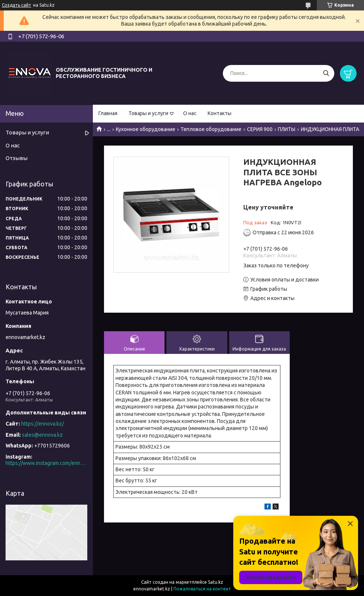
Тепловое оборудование (211, 129)
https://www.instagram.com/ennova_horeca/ (46, 463)
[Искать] (326, 73)
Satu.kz (216, 582)
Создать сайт (17, 5)
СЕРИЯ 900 (260, 129)
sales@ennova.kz (42, 435)
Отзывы (17, 158)
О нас (190, 113)
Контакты (220, 113)
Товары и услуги (148, 113)
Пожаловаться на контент (202, 589)
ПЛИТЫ (287, 129)
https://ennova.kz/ (43, 424)
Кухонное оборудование (146, 129)
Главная (108, 113)
